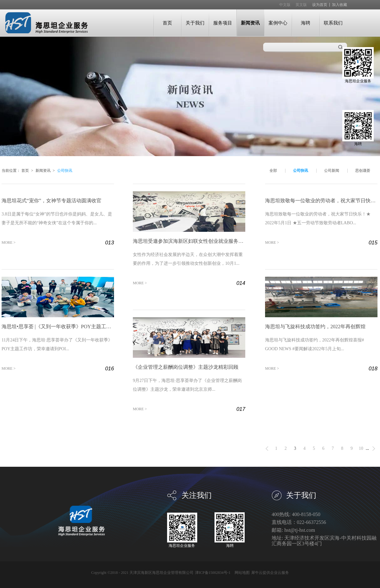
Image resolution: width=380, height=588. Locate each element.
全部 (273, 171)
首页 (167, 23)
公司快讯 (65, 171)
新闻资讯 (43, 171)
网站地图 (241, 573)
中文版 (285, 5)
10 (361, 448)
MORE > (8, 242)
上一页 (267, 449)
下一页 (374, 449)
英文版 (301, 5)
